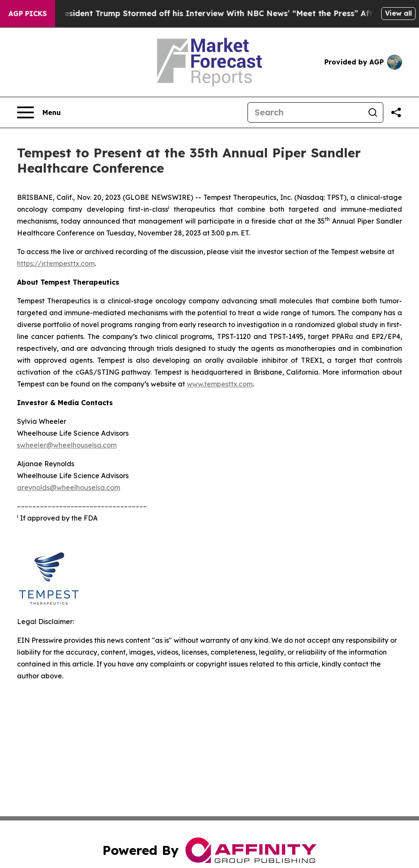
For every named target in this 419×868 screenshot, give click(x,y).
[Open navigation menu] (39, 112)
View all (398, 13)
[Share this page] (396, 112)
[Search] (305, 112)
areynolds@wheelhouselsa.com (69, 487)
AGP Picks (28, 14)
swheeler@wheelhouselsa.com (67, 445)
